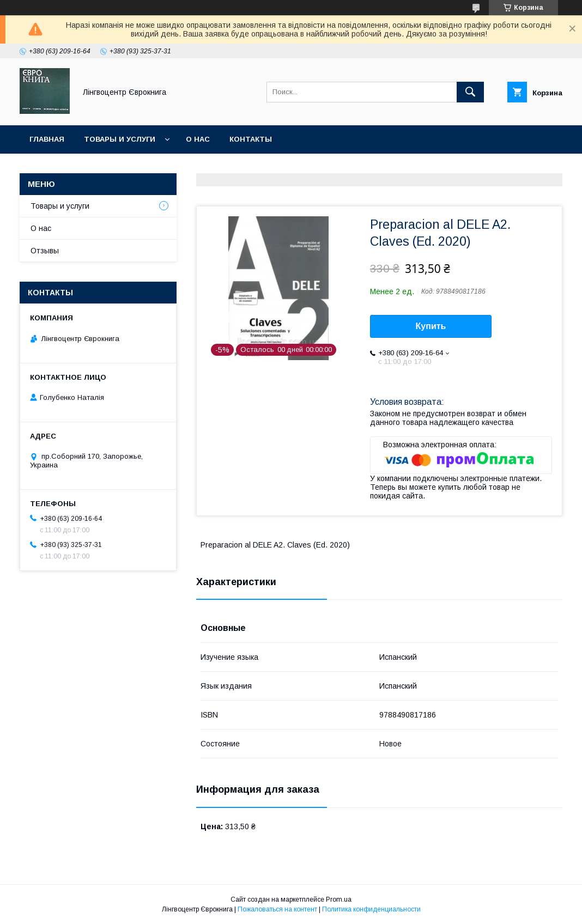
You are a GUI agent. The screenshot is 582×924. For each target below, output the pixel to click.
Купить (431, 326)
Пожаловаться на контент (277, 909)
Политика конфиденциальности (371, 909)
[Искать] (470, 92)
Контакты (251, 139)
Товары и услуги (120, 139)
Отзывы (45, 251)
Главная (47, 139)
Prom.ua (339, 899)
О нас (198, 139)
